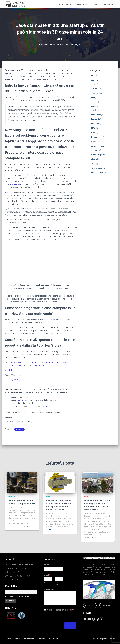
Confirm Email (57, 584)
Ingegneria (96, 119)
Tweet (18, 421)
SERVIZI (70, 4)
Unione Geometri (39, 365)
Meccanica (96, 124)
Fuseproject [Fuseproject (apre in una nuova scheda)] (50, 320)
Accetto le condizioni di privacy (61, 610)
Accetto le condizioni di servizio (18, 597)
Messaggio (50, 589)
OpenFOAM (97, 93)
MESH (94, 128)
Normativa (19, 429)
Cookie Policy (106, 605)
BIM (93, 76)
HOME (61, 4)
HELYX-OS (96, 89)
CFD (93, 80)
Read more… (26, 526)
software (22, 400)
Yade (94, 102)
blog (26, 397)
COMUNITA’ (96, 4)
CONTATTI (109, 4)
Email (47, 575)
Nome (47, 565)
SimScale (95, 159)
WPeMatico (17, 380)
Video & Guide (97, 168)
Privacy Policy (90, 605)
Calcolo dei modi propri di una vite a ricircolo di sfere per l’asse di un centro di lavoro (59, 505)
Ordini (94, 142)
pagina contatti (49, 406)
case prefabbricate (13, 184)
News (93, 133)
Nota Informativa (50, 614)
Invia (70, 626)
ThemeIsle (111, 639)
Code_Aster (97, 110)
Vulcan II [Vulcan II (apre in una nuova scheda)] (8, 192)
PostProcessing (98, 146)
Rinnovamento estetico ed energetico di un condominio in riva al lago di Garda (97, 505)
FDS (94, 84)
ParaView (96, 150)
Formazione (96, 115)
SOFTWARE (82, 4)
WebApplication (97, 173)
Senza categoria (98, 155)
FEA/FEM (95, 106)
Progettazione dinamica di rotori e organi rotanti (22, 502)
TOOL (93, 164)
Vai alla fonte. (10, 370)
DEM (93, 98)
